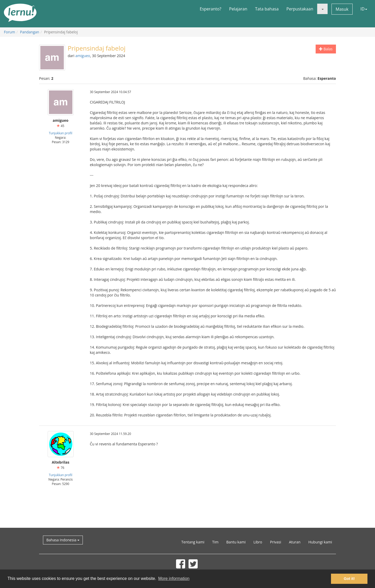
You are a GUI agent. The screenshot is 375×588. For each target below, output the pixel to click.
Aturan (295, 542)
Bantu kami (236, 542)
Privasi (276, 542)
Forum (10, 32)
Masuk (342, 9)
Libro (258, 542)
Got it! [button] (349, 579)
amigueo (83, 56)
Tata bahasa (267, 9)
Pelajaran (238, 9)
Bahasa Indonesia (63, 540)
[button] (322, 9)
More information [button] (174, 578)
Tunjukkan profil (60, 133)
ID (364, 9)
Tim (215, 542)
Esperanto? (211, 9)
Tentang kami (193, 542)
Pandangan (30, 32)
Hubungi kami (320, 542)
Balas (326, 49)
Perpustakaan (300, 9)
